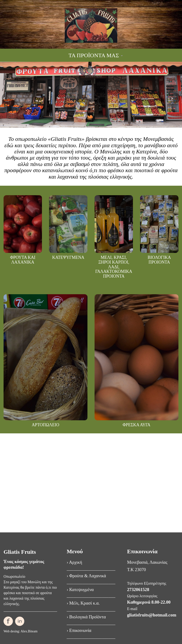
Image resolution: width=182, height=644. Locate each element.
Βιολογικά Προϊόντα (87, 617)
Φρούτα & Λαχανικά (88, 576)
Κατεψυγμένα (81, 590)
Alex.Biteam (29, 631)
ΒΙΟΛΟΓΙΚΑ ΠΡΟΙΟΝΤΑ (159, 260)
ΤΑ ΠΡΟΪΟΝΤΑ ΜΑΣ (96, 55)
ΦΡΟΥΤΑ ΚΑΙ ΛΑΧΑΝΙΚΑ (23, 260)
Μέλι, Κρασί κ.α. (84, 603)
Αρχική (75, 562)
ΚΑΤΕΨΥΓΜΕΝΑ (68, 257)
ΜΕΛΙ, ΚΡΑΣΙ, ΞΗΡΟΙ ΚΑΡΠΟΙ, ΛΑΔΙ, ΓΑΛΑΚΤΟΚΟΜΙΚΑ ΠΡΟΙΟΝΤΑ (114, 267)
